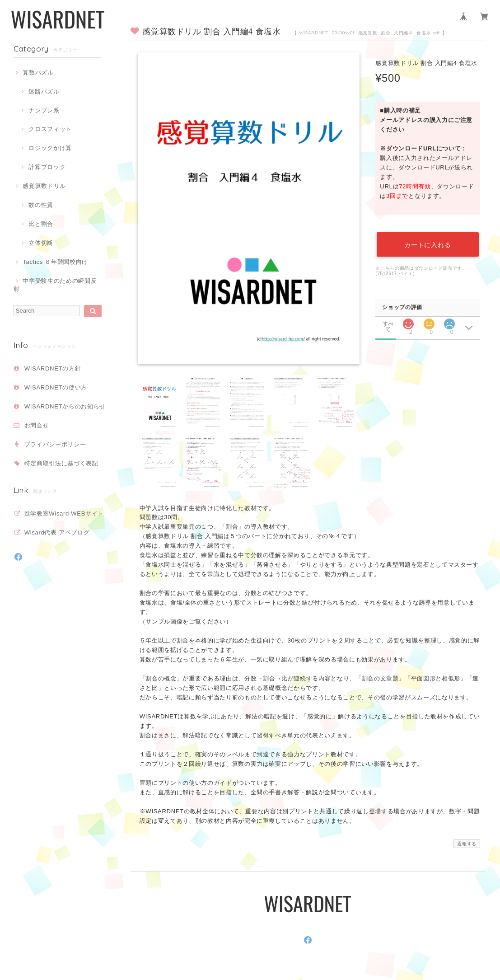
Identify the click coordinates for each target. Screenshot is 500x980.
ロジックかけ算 (50, 148)
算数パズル (38, 73)
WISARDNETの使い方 (56, 387)
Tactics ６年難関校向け (55, 262)
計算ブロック (47, 167)
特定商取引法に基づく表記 (61, 463)
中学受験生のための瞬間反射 (55, 285)
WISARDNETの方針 (53, 368)
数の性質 (41, 205)
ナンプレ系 (44, 110)
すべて (388, 319)
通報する (467, 844)
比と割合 (41, 224)
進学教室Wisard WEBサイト (64, 513)
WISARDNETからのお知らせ (65, 406)
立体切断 (41, 243)
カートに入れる (428, 243)
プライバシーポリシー (55, 444)
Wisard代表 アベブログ (57, 532)
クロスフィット (50, 129)
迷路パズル (44, 91)
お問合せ (37, 425)
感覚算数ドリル (44, 186)
